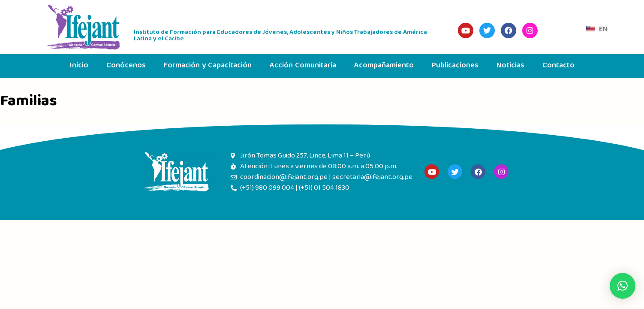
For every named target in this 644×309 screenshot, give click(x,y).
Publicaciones (455, 66)
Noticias (510, 66)
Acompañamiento (384, 66)
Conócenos (126, 66)
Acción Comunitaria (303, 66)
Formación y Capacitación (208, 66)
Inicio (79, 66)
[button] (623, 286)
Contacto (558, 66)
